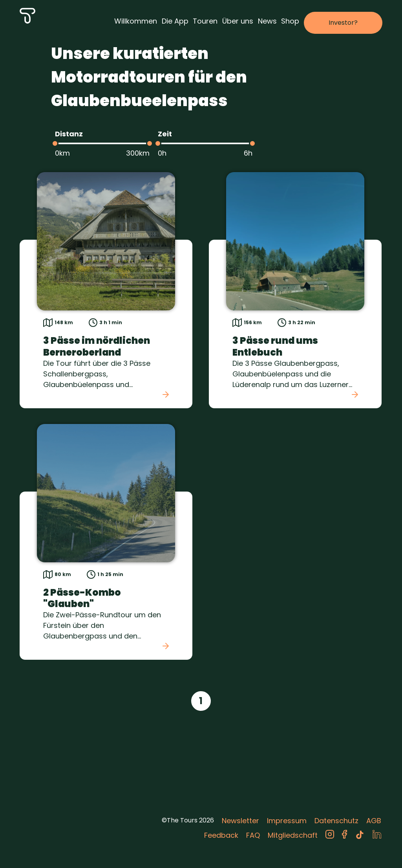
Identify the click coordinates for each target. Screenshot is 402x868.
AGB (374, 821)
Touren (205, 21)
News (267, 21)
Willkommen (136, 21)
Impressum (287, 821)
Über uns (238, 21)
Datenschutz (336, 821)
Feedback (221, 835)
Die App (175, 21)
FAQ (253, 835)
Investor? (343, 23)
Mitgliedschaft (293, 835)
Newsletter (240, 821)
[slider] (55, 143)
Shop (290, 21)
